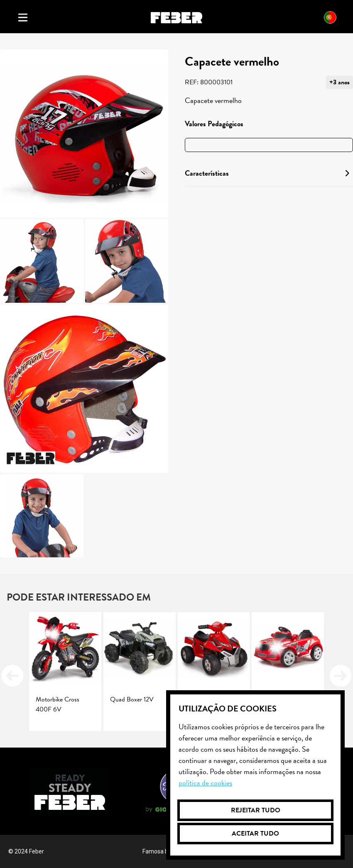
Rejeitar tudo (256, 810)
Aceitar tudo (255, 834)
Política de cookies (205, 783)
